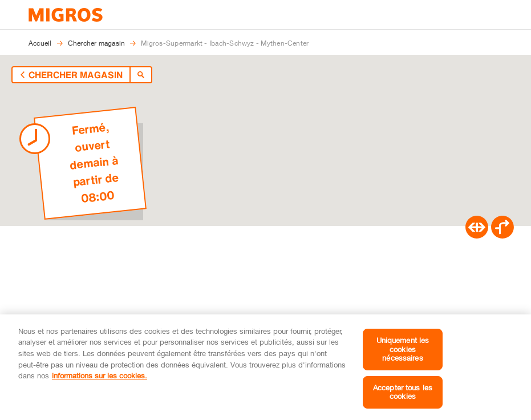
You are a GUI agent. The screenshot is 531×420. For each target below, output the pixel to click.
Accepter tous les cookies (403, 392)
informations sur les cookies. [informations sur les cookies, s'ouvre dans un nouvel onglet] (100, 375)
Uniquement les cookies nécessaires (403, 349)
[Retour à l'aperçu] (44, 75)
